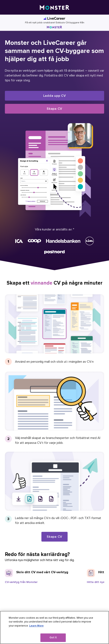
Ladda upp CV (55, 96)
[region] (54, 627)
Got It (53, 638)
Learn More (36, 626)
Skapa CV (54, 109)
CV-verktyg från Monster (21, 582)
